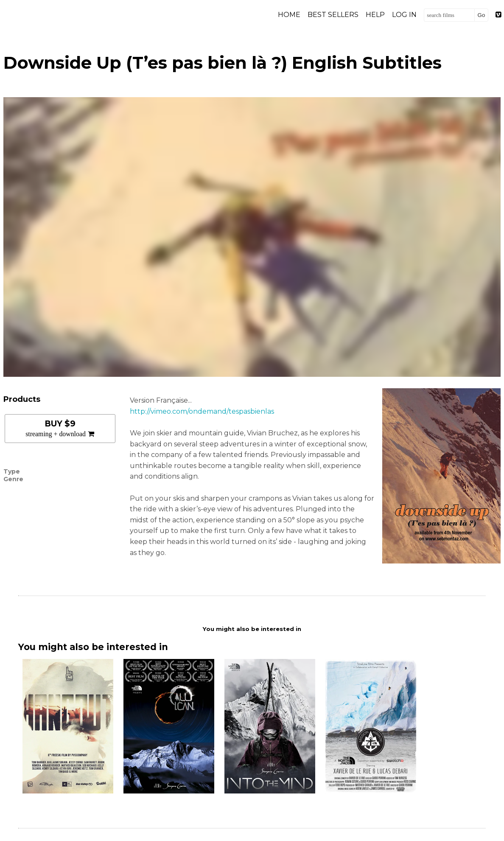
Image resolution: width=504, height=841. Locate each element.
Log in (404, 15)
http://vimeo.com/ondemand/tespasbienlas (202, 411)
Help (375, 15)
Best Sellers (333, 15)
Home (289, 15)
